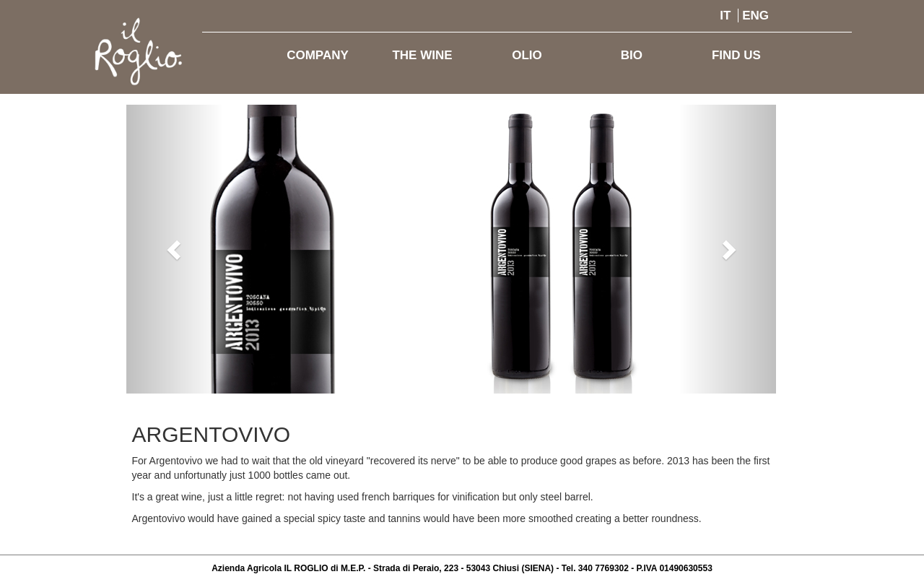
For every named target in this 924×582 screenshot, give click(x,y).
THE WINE (422, 55)
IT (725, 16)
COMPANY (318, 55)
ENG (755, 16)
